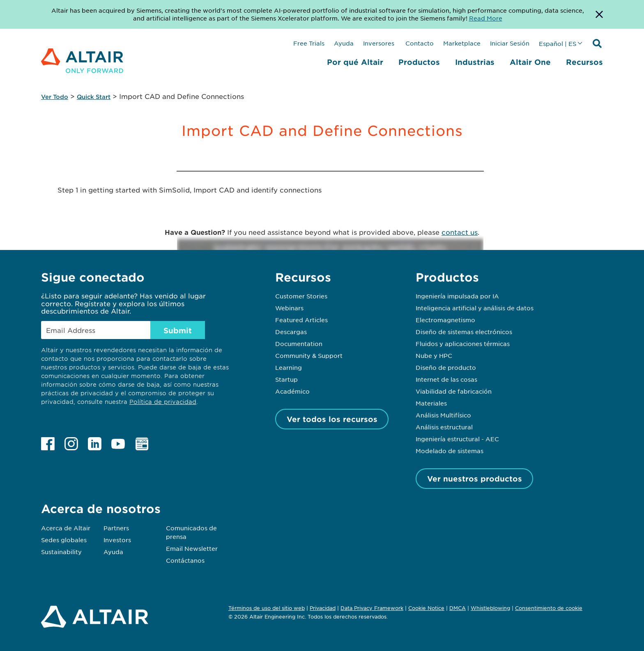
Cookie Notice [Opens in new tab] (426, 608)
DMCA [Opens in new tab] (458, 608)
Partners (116, 528)
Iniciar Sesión (510, 43)
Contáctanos (185, 560)
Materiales (431, 403)
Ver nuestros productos (475, 479)
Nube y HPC (434, 355)
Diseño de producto (446, 367)
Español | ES (558, 44)
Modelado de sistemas (450, 451)
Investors (117, 540)
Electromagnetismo (445, 320)
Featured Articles (301, 320)
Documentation (299, 344)
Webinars (289, 308)
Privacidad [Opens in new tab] (323, 608)
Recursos (584, 62)
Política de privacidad (163, 402)
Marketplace (462, 43)
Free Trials (309, 43)
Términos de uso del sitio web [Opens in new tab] (267, 608)
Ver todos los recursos (332, 419)
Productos (419, 62)
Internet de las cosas (446, 379)
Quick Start (94, 97)
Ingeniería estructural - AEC (457, 439)
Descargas (291, 332)
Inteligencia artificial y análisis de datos (475, 308)
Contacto (419, 43)
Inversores (379, 43)
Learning (289, 367)
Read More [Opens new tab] (486, 18)
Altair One (530, 62)
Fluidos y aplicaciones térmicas (463, 344)
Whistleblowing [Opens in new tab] (490, 608)
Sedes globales (64, 540)
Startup (286, 379)
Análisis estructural (444, 427)
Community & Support (309, 355)
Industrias (475, 62)
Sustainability (61, 552)
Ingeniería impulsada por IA (457, 296)
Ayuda (344, 43)
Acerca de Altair (66, 528)
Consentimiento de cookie (549, 608)
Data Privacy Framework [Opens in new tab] (372, 608)
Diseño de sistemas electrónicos (464, 332)
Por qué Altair (355, 62)
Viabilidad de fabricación (454, 391)
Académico (292, 391)
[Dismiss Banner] (599, 14)
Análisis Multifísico (443, 415)
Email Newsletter (192, 548)
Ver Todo (55, 97)
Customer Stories (301, 296)
